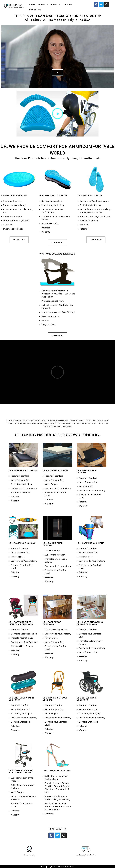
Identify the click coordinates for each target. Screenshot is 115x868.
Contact (68, 5)
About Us (56, 5)
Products (43, 5)
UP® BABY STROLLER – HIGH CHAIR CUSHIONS (21, 623)
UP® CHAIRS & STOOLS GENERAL (55, 699)
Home (32, 5)
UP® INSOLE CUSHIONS (90, 196)
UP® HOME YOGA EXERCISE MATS (57, 254)
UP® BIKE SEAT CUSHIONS (53, 196)
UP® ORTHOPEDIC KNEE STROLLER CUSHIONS (21, 771)
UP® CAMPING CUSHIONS (22, 543)
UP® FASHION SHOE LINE (58, 771)
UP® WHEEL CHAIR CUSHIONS (87, 699)
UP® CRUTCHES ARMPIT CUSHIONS (22, 699)
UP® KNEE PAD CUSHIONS (91, 543)
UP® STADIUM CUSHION (55, 471)
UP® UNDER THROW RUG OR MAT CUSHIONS (90, 623)
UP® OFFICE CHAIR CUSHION (87, 472)
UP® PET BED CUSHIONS (14, 196)
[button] (58, 114)
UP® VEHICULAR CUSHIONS (23, 471)
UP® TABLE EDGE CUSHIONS (52, 623)
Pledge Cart (35, 9)
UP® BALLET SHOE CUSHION (53, 544)
